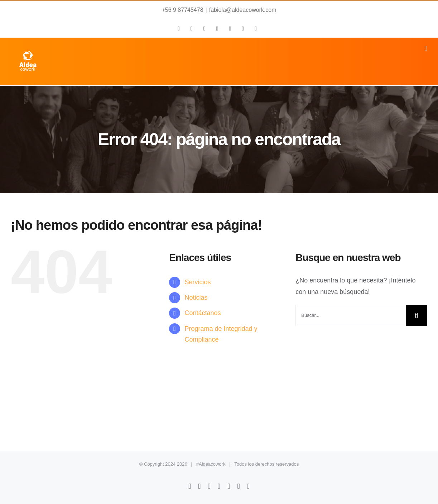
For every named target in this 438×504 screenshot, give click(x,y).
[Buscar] (417, 315)
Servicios (198, 282)
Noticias (196, 298)
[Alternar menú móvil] (426, 49)
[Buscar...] (351, 315)
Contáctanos (203, 313)
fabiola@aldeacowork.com (243, 10)
